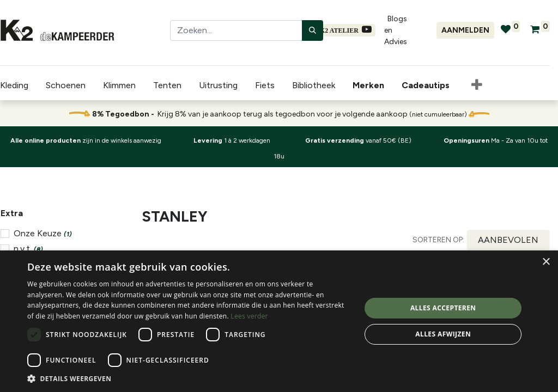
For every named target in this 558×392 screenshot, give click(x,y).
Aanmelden (465, 30)
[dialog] (279, 321)
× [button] (546, 262)
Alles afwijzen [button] (443, 334)
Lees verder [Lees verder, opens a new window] (249, 316)
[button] (477, 85)
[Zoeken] (313, 30)
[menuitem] (371, 85)
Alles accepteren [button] (443, 308)
